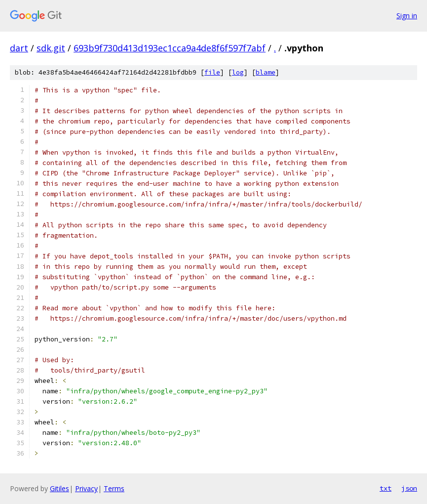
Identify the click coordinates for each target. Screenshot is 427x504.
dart (19, 48)
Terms (114, 488)
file (212, 72)
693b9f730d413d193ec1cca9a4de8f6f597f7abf (170, 48)
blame (266, 72)
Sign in (407, 16)
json (409, 488)
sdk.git (51, 48)
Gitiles (59, 488)
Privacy (86, 488)
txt (386, 488)
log (238, 72)
